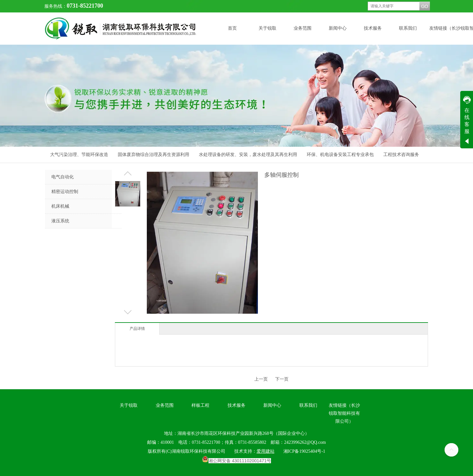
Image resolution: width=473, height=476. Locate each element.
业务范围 (165, 405)
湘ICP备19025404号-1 (304, 451)
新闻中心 (272, 405)
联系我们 (308, 405)
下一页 (282, 379)
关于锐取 (129, 405)
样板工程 (200, 405)
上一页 (261, 379)
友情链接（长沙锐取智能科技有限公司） (344, 413)
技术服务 (236, 405)
